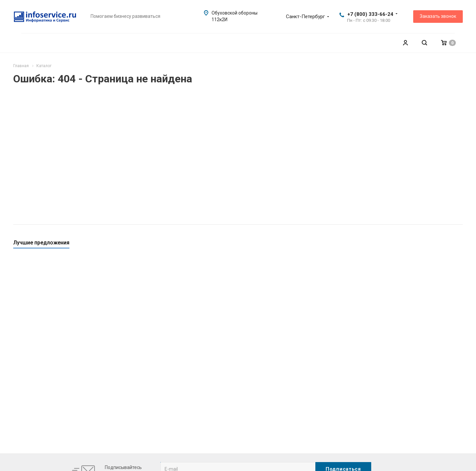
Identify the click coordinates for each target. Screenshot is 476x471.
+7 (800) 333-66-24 (370, 14)
